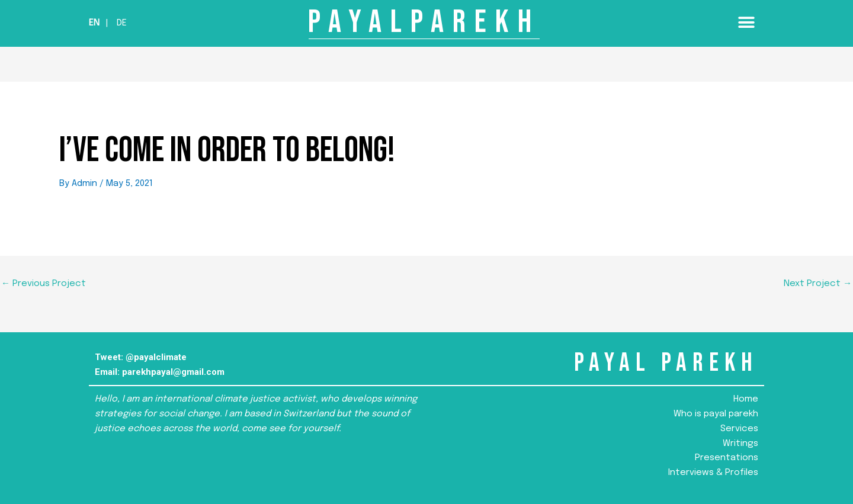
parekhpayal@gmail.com (173, 372)
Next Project (818, 284)
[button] (746, 22)
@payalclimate (156, 357)
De (122, 23)
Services (739, 429)
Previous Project (44, 284)
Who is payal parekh (716, 414)
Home (746, 399)
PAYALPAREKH (424, 22)
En (94, 23)
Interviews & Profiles (713, 473)
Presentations (727, 458)
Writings (740, 444)
